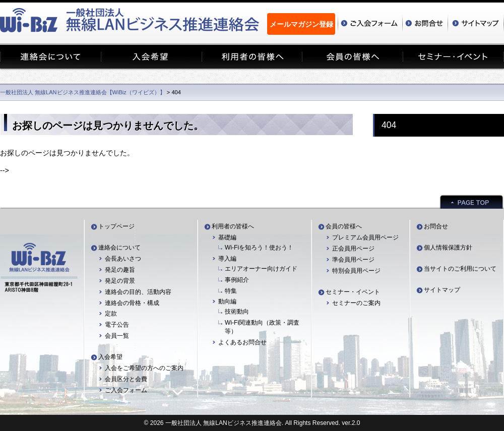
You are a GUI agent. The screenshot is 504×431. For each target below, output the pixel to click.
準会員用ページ (353, 260)
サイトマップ (442, 290)
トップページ (116, 226)
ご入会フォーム (126, 390)
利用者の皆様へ (233, 226)
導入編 (227, 259)
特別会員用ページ (356, 271)
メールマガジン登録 (301, 24)
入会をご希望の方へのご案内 (144, 368)
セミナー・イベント (353, 292)
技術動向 (237, 312)
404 (389, 125)
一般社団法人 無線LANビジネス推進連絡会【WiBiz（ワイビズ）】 (83, 92)
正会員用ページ (353, 249)
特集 (231, 291)
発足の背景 (120, 281)
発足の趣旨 (120, 270)
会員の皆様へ (344, 226)
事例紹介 (237, 280)
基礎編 (227, 237)
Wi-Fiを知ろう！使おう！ (259, 248)
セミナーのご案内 (356, 303)
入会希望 (110, 357)
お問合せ (436, 226)
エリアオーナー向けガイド (261, 269)
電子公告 (117, 325)
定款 (111, 314)
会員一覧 (117, 336)
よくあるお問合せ (242, 342)
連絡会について (119, 248)
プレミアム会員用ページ (365, 237)
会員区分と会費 (126, 379)
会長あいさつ (123, 259)
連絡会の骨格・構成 (132, 303)
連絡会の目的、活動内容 (138, 292)
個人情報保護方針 (448, 248)
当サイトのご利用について (460, 269)
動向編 (227, 301)
